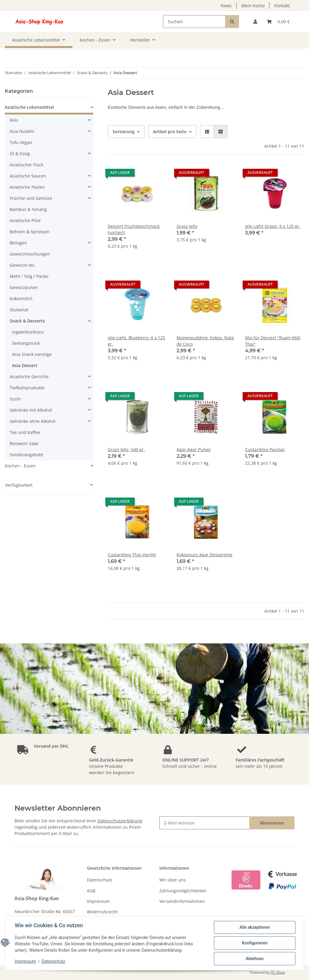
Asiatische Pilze (25, 220)
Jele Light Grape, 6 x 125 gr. (273, 226)
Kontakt (282, 6)
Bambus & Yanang (28, 209)
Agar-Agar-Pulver (194, 449)
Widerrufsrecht (102, 912)
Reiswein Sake (24, 443)
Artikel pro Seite (170, 132)
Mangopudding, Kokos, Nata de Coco (205, 341)
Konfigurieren (255, 943)
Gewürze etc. (23, 265)
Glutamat (19, 310)
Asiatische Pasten (27, 187)
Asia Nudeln (22, 131)
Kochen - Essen (20, 466)
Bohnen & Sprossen (30, 232)
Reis (14, 120)
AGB (91, 891)
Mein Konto (253, 6)
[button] (255, 22)
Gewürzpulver (24, 287)
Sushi (15, 399)
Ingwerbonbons (28, 332)
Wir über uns (173, 880)
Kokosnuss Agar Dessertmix (204, 555)
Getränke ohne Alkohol (33, 421)
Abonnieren (272, 823)
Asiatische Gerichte (29, 377)
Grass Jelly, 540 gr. (126, 449)
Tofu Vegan (21, 142)
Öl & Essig (20, 154)
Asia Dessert (25, 365)
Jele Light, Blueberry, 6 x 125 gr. (136, 341)
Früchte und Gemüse (31, 198)
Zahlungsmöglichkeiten (183, 891)
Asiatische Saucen (28, 176)
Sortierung (124, 132)
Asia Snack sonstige (32, 354)
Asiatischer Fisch (27, 165)
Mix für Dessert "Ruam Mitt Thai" (273, 341)
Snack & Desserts (27, 321)
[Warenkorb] (278, 22)
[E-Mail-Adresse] (204, 823)
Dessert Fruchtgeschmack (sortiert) (134, 229)
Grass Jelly (187, 226)
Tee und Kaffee (25, 432)
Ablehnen (255, 959)
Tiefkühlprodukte (27, 388)
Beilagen (18, 243)
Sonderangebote (26, 455)
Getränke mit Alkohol (31, 410)
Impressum (98, 901)
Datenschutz (100, 880)
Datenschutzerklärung (120, 821)
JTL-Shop (278, 972)
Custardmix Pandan (265, 449)
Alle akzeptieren (255, 927)
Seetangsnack (26, 343)
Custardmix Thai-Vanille (132, 555)
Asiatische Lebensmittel (29, 107)
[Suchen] (194, 22)
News (226, 6)
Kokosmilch (21, 298)
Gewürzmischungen (30, 254)
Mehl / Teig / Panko (29, 276)
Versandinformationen (182, 901)
